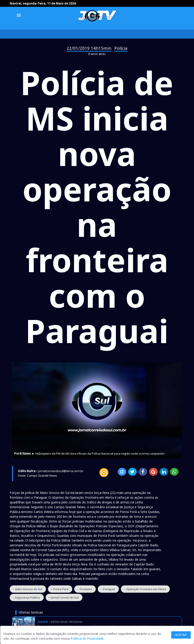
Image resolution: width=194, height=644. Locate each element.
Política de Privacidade (87, 638)
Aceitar (181, 635)
